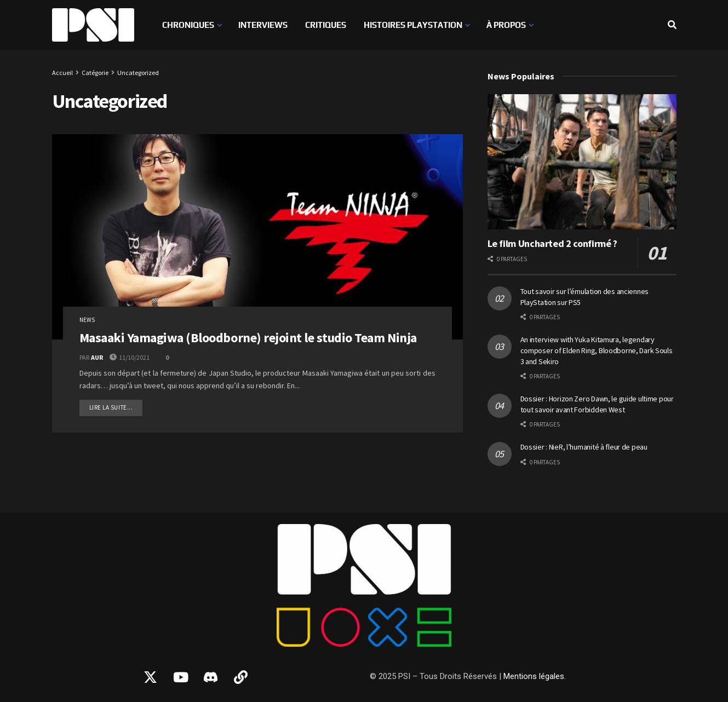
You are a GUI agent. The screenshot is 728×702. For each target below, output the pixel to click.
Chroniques (188, 25)
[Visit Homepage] (93, 25)
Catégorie (95, 73)
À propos (506, 25)
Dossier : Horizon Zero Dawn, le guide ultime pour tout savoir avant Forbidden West (597, 404)
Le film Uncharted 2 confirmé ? (552, 243)
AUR (97, 357)
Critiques (326, 25)
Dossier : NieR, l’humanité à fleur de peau (584, 447)
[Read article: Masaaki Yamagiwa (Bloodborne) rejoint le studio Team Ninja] (257, 237)
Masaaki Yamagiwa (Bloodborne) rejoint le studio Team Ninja (248, 338)
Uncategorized (138, 73)
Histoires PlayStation (413, 25)
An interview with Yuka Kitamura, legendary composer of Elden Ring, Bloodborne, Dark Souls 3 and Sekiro (597, 350)
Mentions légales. (535, 676)
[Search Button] (672, 25)
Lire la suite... (116, 405)
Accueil (62, 73)
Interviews (263, 25)
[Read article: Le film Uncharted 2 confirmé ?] (582, 162)
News (87, 320)
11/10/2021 (130, 357)
